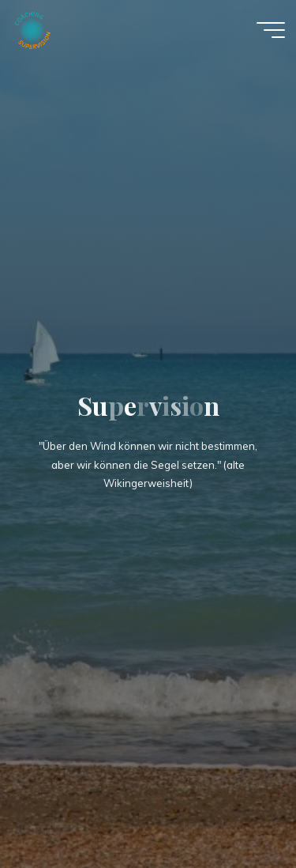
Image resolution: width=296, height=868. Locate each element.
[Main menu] (271, 30)
